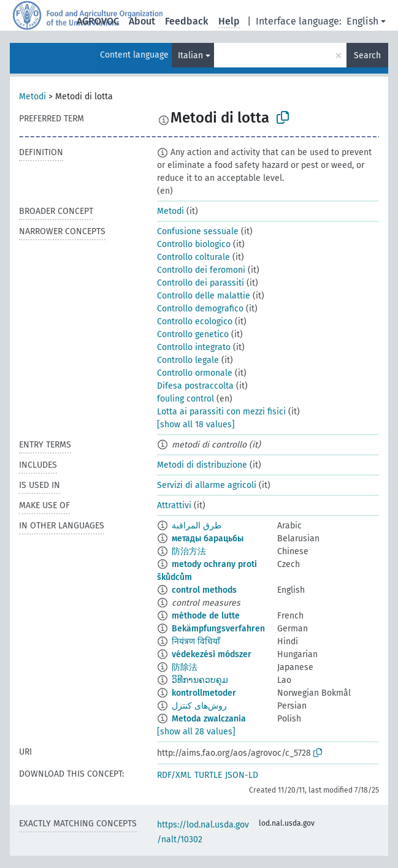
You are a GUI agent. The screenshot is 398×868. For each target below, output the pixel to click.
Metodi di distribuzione (202, 465)
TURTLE (208, 775)
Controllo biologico (194, 244)
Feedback (187, 21)
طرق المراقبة (197, 526)
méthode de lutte (206, 616)
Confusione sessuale (198, 231)
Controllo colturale (193, 257)
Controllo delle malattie (204, 296)
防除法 (185, 667)
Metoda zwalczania (209, 719)
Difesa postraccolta (195, 386)
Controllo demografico (200, 309)
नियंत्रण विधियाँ (196, 641)
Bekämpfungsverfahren (218, 629)
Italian (190, 55)
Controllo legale (188, 360)
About (142, 21)
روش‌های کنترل (199, 706)
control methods (204, 590)
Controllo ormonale (195, 373)
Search (367, 55)
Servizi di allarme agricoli (207, 485)
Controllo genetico (193, 334)
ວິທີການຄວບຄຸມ (200, 680)
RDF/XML (174, 775)
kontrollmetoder (204, 693)
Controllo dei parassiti (201, 283)
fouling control (186, 399)
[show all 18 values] (196, 424)
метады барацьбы (208, 539)
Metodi (33, 97)
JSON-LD (242, 775)
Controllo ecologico (195, 322)
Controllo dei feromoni (201, 270)
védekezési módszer (212, 654)
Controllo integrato (194, 347)
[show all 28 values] (196, 732)
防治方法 (189, 551)
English (362, 21)
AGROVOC (98, 21)
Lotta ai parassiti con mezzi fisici (221, 412)
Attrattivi (174, 505)
